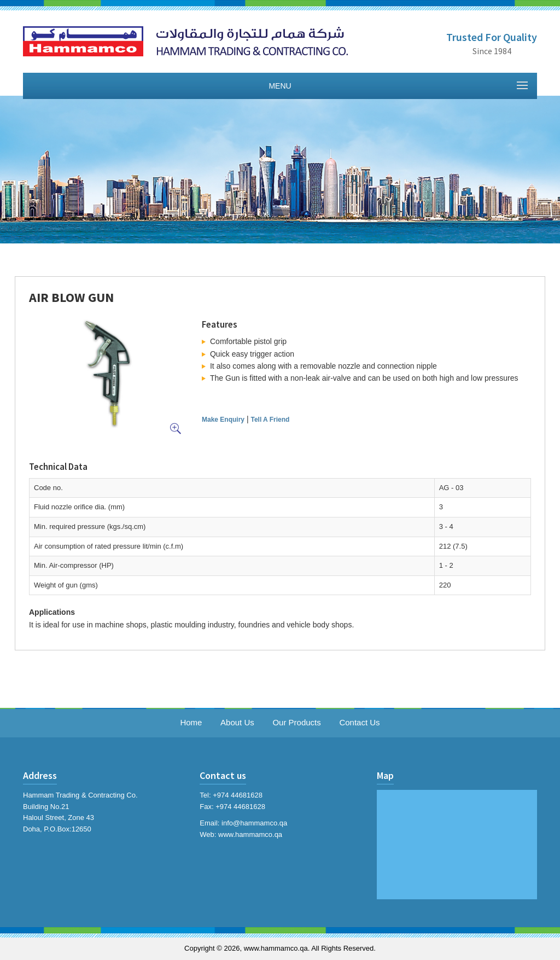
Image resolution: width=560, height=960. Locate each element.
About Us (237, 722)
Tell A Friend (270, 420)
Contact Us (359, 722)
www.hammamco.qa (250, 834)
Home (191, 722)
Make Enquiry (223, 420)
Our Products (296, 722)
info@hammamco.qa (254, 823)
